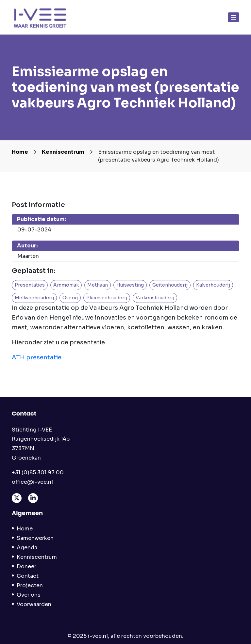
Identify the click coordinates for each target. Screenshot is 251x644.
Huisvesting (130, 285)
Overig (70, 298)
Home (20, 152)
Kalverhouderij (213, 285)
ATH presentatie (37, 357)
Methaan (98, 285)
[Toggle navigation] (234, 17)
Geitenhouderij (170, 285)
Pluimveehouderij (107, 298)
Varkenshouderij (155, 298)
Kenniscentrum (63, 152)
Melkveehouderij (34, 298)
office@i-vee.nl (32, 482)
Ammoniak (66, 285)
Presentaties (30, 285)
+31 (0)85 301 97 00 (38, 472)
